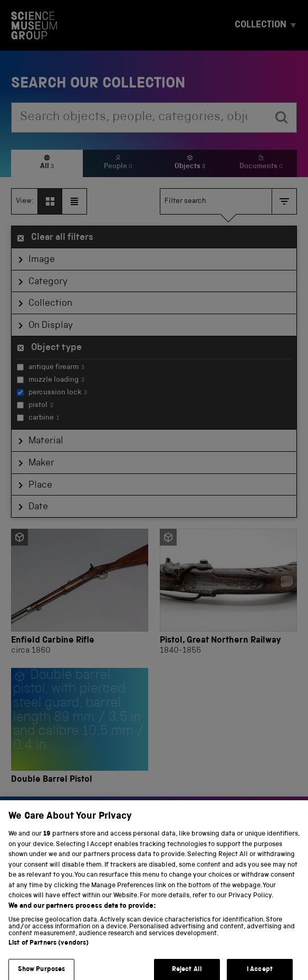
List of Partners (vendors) (49, 950)
